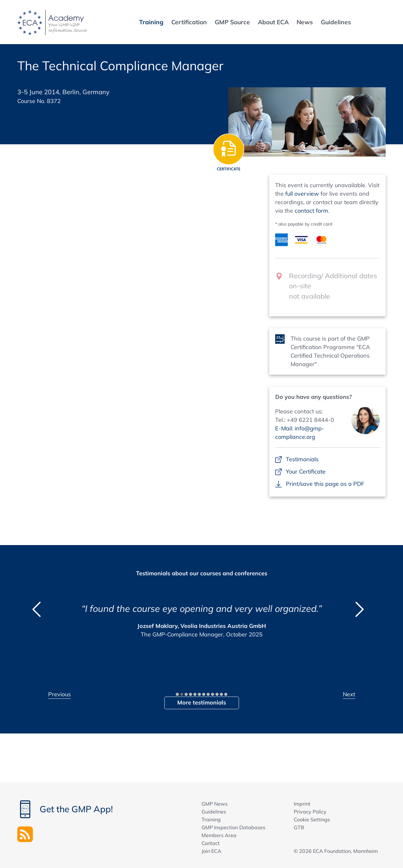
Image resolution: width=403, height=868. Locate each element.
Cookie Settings (312, 819)
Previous (60, 694)
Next (349, 694)
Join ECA (211, 851)
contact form (311, 211)
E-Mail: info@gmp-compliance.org (300, 433)
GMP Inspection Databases (233, 827)
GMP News (215, 804)
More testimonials (202, 702)
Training (211, 819)
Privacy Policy (310, 812)
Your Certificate (306, 471)
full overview (302, 194)
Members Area (219, 835)
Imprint (302, 804)
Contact (211, 843)
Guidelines (214, 812)
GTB (299, 827)
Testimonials (302, 459)
